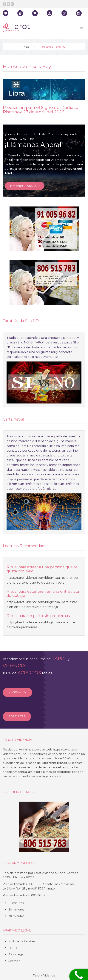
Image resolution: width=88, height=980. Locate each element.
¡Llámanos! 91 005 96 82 (25, 186)
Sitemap (14, 961)
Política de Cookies (22, 941)
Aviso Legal (16, 954)
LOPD (13, 948)
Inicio (26, 47)
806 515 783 (17, 716)
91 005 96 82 (17, 692)
